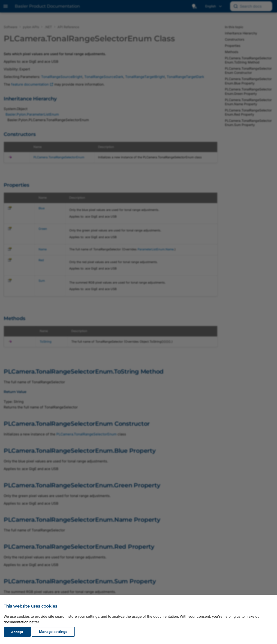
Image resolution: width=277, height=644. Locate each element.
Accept (17, 632)
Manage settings (53, 632)
